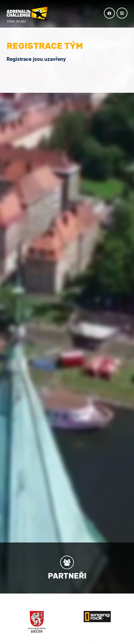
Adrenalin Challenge (27, 14)
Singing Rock (97, 617)
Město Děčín (37, 622)
